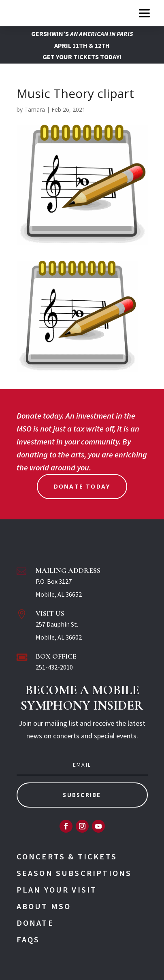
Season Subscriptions (74, 873)
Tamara (35, 109)
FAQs (28, 939)
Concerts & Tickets (67, 856)
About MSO (44, 906)
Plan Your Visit (57, 890)
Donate (35, 923)
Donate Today (82, 486)
